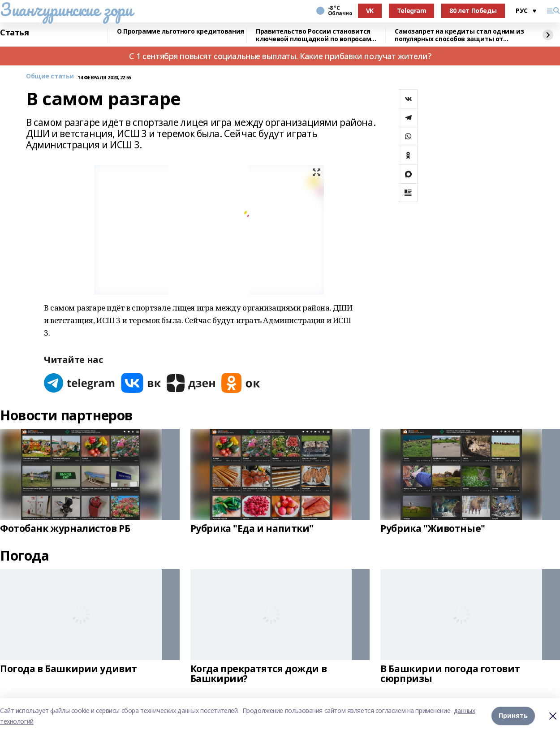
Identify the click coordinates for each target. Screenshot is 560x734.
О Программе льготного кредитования (181, 32)
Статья (14, 33)
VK (370, 11)
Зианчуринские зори (66, 9)
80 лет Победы (473, 11)
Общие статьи (50, 76)
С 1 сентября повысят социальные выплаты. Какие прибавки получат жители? (280, 56)
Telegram (412, 11)
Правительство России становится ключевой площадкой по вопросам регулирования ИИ (313, 35)
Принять (513, 716)
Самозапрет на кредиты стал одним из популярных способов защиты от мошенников (459, 35)
